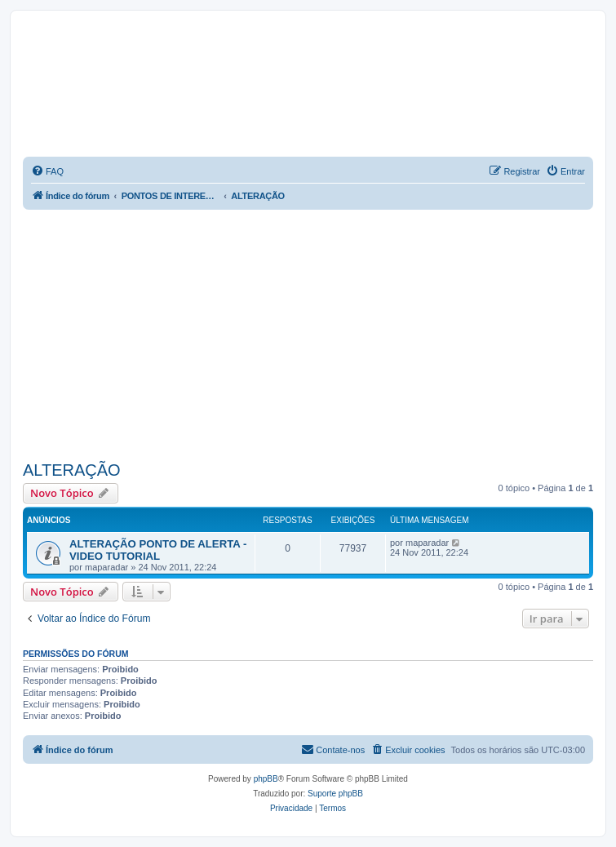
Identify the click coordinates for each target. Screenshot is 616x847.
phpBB (266, 779)
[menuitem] (47, 171)
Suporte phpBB (335, 794)
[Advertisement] (319, 332)
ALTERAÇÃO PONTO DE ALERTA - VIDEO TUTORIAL (158, 550)
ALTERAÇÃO (72, 470)
